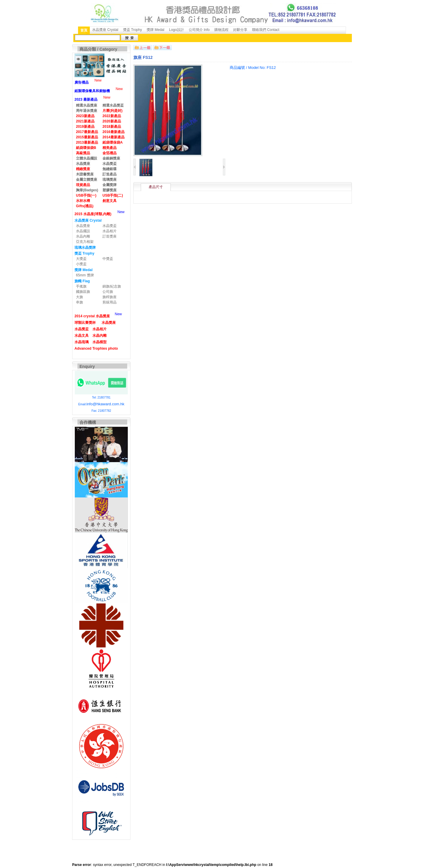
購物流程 (221, 30)
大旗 (79, 297)
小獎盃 (81, 264)
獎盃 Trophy (132, 30)
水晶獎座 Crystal (105, 30)
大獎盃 (81, 259)
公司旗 (108, 292)
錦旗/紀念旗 (112, 286)
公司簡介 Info (199, 30)
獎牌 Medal (155, 30)
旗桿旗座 (110, 297)
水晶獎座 (83, 226)
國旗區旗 (83, 292)
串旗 (79, 302)
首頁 (84, 30)
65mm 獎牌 (85, 275)
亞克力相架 (85, 242)
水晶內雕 (83, 236)
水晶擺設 (83, 231)
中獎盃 (108, 259)
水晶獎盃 (110, 226)
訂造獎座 (110, 236)
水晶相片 (110, 231)
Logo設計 (177, 30)
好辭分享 (240, 30)
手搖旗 (81, 286)
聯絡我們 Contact (266, 30)
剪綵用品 (110, 302)
